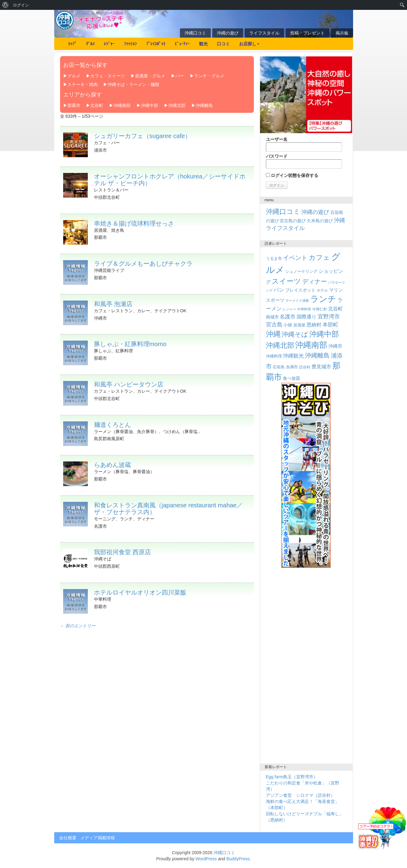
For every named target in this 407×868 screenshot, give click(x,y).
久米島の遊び (320, 221)
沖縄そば (295, 334)
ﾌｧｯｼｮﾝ (130, 44)
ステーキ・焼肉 (83, 84)
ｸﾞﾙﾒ (90, 44)
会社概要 (68, 838)
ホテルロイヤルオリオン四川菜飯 (140, 592)
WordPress (206, 859)
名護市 (288, 317)
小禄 (288, 325)
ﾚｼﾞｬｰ (109, 44)
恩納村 (314, 325)
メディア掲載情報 (98, 838)
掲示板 (342, 33)
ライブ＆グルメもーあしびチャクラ (143, 264)
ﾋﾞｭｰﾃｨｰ (182, 44)
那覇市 (74, 105)
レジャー (289, 309)
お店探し (249, 44)
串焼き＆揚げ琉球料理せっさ (134, 223)
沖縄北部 (177, 105)
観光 (203, 44)
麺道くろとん (112, 425)
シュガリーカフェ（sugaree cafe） (143, 136)
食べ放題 (291, 378)
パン (279, 290)
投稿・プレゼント (307, 33)
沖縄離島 (204, 105)
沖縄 (273, 334)
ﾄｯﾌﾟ (72, 44)
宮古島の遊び (293, 221)
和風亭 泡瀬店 (113, 304)
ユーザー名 (304, 144)
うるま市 (274, 258)
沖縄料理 (274, 356)
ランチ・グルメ (209, 76)
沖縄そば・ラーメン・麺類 (133, 84)
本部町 (330, 325)
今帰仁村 (319, 309)
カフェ (319, 258)
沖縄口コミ (195, 33)
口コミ (223, 44)
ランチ (323, 299)
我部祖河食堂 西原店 (123, 552)
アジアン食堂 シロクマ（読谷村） (300, 795)
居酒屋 (299, 325)
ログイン (21, 5)
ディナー (315, 281)
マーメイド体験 (297, 301)
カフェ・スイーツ (108, 76)
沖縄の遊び (228, 33)
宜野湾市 (329, 317)
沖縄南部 (122, 105)
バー (180, 76)
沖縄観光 (293, 356)
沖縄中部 (149, 105)
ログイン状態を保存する (292, 175)
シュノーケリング (301, 271)
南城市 (272, 317)
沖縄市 (335, 346)
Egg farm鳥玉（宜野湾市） (292, 777)
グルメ (74, 76)
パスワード (304, 161)
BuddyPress (238, 859)
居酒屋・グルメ (150, 76)
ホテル (322, 290)
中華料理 (304, 309)
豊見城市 (321, 366)
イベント (295, 258)
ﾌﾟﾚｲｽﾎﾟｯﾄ (156, 44)
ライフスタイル (264, 33)
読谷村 (305, 367)
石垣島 (279, 367)
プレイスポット (300, 290)
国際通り (307, 317)
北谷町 (97, 105)
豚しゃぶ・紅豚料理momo (130, 344)
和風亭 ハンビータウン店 (129, 384)
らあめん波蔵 (112, 465)
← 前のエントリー (78, 626)
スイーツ (286, 281)
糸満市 (292, 367)
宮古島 (274, 324)
